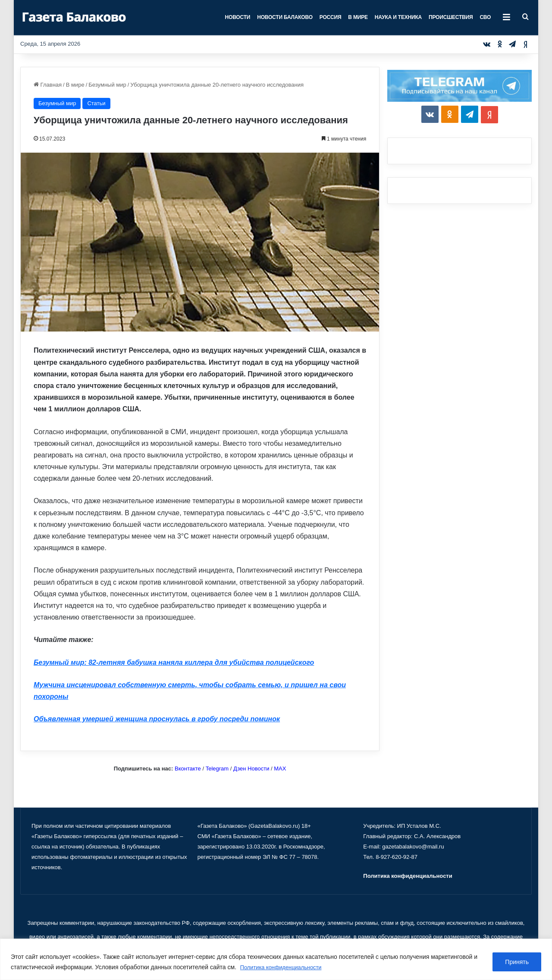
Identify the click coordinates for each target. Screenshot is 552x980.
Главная (48, 85)
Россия (331, 17)
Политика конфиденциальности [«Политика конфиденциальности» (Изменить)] (408, 876)
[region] (276, 960)
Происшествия (451, 17)
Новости (238, 17)
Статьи (96, 103)
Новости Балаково (285, 17)
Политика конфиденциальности (285, 967)
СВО (485, 17)
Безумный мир (107, 85)
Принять (517, 962)
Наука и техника (398, 17)
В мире (358, 17)
